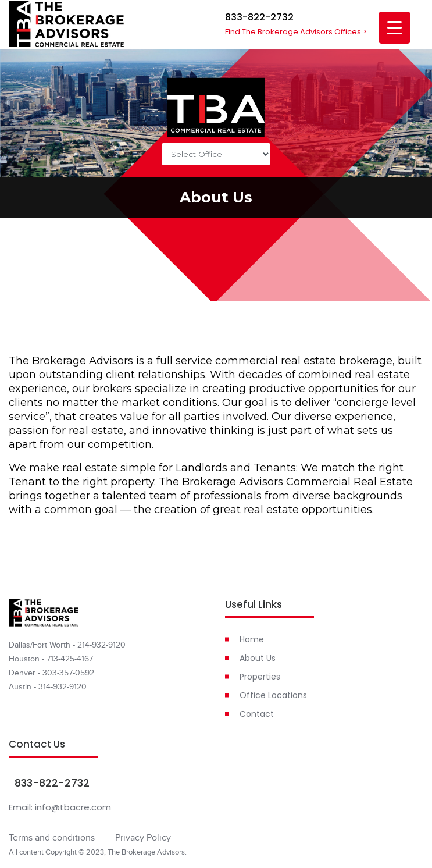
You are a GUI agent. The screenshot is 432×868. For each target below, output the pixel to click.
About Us (258, 658)
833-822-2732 (259, 17)
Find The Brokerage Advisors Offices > (296, 32)
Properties (260, 677)
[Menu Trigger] (394, 28)
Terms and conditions (52, 838)
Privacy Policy (143, 838)
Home (252, 639)
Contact (257, 714)
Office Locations (273, 695)
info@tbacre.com (73, 807)
